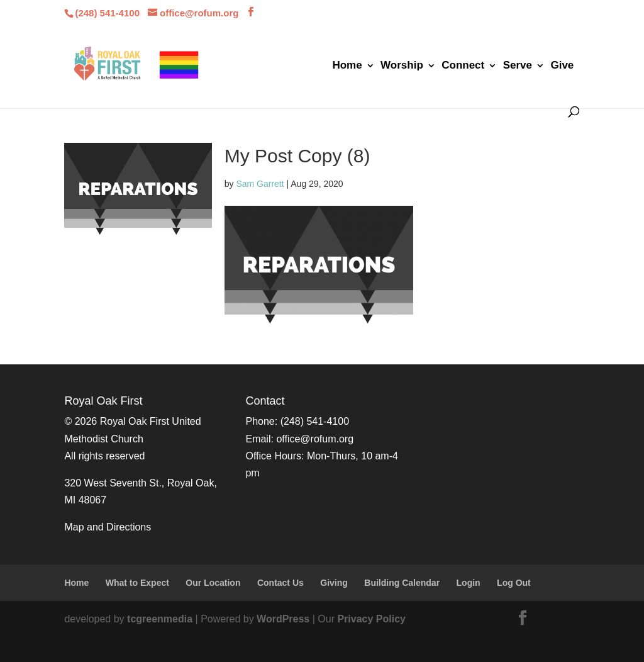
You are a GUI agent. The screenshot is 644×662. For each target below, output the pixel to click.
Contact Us (280, 583)
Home (347, 66)
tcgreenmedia (160, 619)
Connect (463, 66)
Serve (518, 66)
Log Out (514, 583)
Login (469, 583)
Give (562, 66)
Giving (334, 583)
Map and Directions (108, 527)
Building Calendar (402, 583)
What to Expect (137, 583)
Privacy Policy (371, 619)
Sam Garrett (260, 184)
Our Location (213, 583)
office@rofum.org (315, 439)
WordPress (283, 619)
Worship (402, 66)
